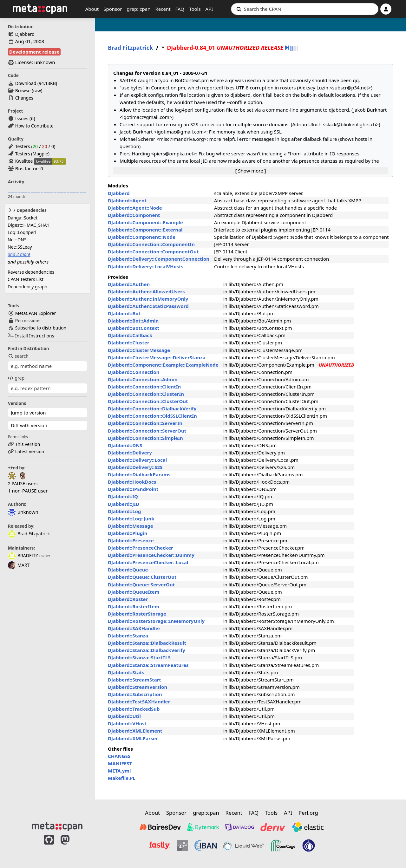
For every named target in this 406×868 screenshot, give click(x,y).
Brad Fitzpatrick (29, 534)
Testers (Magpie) (32, 154)
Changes (24, 98)
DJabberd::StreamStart (134, 680)
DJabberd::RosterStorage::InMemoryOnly (156, 621)
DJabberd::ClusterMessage (139, 350)
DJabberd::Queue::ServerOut (141, 584)
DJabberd (25, 34)
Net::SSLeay (20, 247)
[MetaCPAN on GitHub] (49, 846)
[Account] (386, 9)
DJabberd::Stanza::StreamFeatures (148, 665)
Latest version (30, 451)
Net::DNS (17, 240)
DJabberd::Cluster (129, 343)
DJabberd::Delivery (130, 453)
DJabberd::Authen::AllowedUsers (146, 291)
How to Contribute (34, 126)
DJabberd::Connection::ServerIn (145, 423)
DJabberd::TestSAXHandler (139, 702)
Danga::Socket (23, 218)
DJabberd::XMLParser (133, 738)
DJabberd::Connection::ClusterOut (148, 401)
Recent (163, 9)
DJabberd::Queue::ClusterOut (142, 577)
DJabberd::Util (124, 716)
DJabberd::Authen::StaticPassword (148, 306)
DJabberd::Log (124, 511)
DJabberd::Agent (127, 200)
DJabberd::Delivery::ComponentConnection (159, 259)
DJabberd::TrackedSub (134, 709)
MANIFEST (120, 763)
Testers (23, 146)
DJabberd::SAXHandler (134, 628)
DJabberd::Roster (128, 599)
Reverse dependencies (31, 272)
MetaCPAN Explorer (36, 313)
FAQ (180, 9)
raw (37, 91)
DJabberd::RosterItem (134, 606)
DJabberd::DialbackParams (139, 474)
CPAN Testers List (26, 279)
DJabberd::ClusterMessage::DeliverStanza (157, 357)
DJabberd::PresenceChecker (141, 548)
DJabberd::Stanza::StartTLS (139, 657)
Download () (36, 83)
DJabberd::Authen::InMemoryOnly (148, 299)
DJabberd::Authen (129, 284)
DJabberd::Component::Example (145, 222)
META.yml (119, 771)
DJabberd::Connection (134, 372)
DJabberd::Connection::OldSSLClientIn (152, 416)
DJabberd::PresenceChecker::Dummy (151, 555)
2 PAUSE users (23, 483)
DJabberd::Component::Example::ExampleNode (163, 365)
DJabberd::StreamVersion (138, 687)
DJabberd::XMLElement (135, 731)
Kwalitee (24, 161)
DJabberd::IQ (123, 496)
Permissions (28, 320)
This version (28, 444)
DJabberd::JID (124, 504)
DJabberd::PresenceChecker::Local (148, 562)
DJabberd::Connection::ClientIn (144, 387)
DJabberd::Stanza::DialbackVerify (147, 650)
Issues (22, 118)
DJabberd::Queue (128, 570)
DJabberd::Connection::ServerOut (147, 431)
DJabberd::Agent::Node (135, 208)
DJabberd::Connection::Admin (143, 379)
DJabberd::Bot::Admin (133, 321)
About (92, 9)
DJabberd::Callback (130, 335)
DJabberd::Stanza (128, 636)
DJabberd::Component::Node (142, 237)
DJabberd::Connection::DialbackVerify (152, 408)
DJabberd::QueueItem (134, 592)
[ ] (250, 171)
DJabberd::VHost (127, 723)
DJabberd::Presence (131, 540)
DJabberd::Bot (124, 313)
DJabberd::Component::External (145, 230)
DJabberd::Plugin (128, 533)
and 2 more (19, 254)
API (209, 9)
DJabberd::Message (131, 526)
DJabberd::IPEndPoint (133, 489)
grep (16, 378)
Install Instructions (35, 336)
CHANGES (119, 756)
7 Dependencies (27, 210)
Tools (195, 9)
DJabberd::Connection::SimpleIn (145, 438)
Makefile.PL (122, 778)
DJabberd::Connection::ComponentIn (151, 244)
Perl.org (308, 813)
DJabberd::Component (134, 215)
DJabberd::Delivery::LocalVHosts (146, 266)
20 (35, 146)
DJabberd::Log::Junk (131, 519)
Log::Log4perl (22, 232)
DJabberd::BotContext (134, 328)
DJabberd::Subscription (135, 694)
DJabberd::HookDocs (132, 482)
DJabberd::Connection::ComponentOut (153, 251)
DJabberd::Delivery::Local (137, 460)
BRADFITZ (23, 555)
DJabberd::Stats (126, 672)
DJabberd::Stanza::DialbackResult (147, 643)
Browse (23, 91)
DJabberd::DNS (125, 445)
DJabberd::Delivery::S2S (135, 467)
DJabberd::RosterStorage (137, 614)
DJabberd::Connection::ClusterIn (146, 394)
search (18, 356)
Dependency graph (27, 287)
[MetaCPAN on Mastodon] (71, 846)
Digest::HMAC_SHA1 (28, 225)
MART (19, 565)
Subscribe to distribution (41, 328)
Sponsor (113, 9)
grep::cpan (138, 9)
